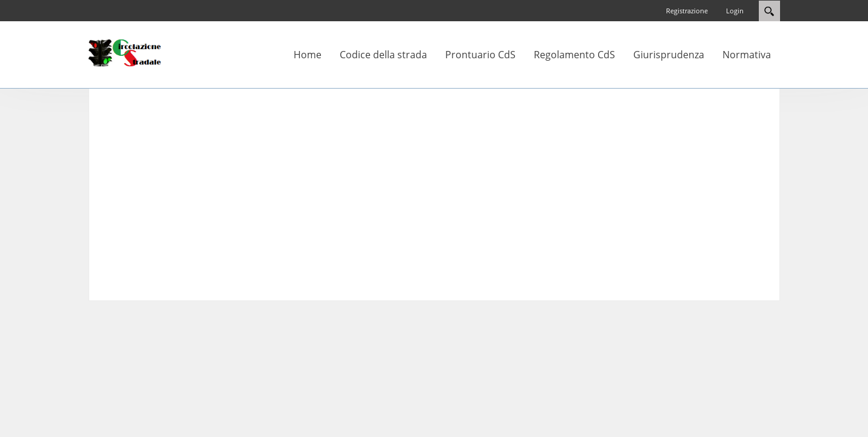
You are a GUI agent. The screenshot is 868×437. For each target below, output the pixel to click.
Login (735, 11)
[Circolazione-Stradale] (125, 52)
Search (769, 11)
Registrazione (687, 11)
